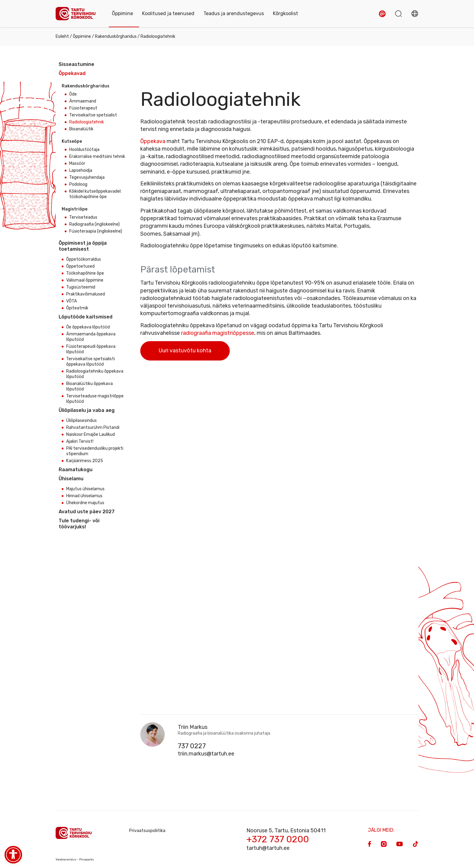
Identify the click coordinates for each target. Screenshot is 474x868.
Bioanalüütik (81, 129)
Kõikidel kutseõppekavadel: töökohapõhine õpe (95, 194)
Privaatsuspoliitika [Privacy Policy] (147, 831)
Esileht (62, 36)
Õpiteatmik (77, 308)
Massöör (77, 163)
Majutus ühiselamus (85, 489)
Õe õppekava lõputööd (88, 327)
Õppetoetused (80, 266)
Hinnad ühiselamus (84, 496)
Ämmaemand (83, 101)
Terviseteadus (83, 217)
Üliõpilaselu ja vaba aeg (87, 410)
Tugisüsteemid (81, 287)
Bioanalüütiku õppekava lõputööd (89, 386)
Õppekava (153, 141)
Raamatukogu (76, 470)
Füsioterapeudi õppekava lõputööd (91, 349)
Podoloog (78, 184)
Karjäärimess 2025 (85, 461)
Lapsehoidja (81, 170)
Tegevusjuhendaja (87, 177)
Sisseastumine (76, 64)
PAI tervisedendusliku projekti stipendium (95, 451)
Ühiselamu (71, 479)
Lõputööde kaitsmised (86, 317)
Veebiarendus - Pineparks (75, 860)
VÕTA (71, 301)
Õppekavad (72, 73)
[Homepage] (78, 14)
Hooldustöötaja (84, 150)
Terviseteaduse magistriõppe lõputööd (95, 399)
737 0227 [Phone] (192, 746)
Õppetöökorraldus (84, 259)
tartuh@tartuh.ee (268, 848)
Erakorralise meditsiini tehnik (97, 157)
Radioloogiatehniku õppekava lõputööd (95, 374)
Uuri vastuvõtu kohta (185, 351)
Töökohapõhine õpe (85, 273)
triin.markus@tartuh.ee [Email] (206, 754)
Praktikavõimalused (86, 294)
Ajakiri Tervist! (80, 441)
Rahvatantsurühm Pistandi (93, 427)
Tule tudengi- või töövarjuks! (79, 524)
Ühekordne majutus (85, 503)
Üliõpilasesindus (81, 421)
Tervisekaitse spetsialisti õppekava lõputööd (91, 362)
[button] (382, 14)
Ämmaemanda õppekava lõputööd (91, 337)
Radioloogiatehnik (87, 122)
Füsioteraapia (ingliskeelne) (96, 231)
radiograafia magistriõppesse (218, 333)
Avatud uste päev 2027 (87, 512)
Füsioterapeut (83, 108)
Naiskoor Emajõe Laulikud (91, 434)
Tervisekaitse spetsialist (93, 115)
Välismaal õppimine (85, 280)
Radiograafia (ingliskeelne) (94, 224)
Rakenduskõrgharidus (116, 36)
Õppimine (82, 36)
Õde (73, 94)
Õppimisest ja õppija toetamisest (83, 246)
